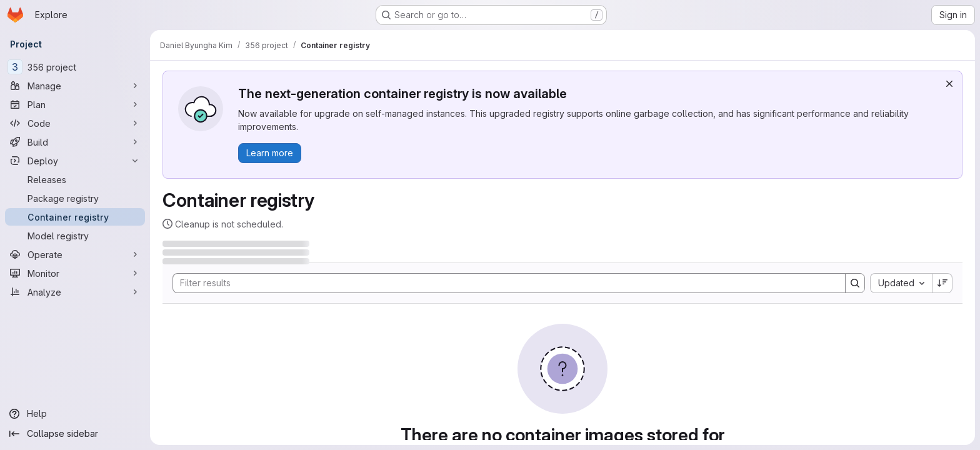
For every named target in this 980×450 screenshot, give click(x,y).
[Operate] (75, 254)
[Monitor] (75, 273)
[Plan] (75, 104)
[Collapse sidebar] (75, 434)
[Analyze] (75, 292)
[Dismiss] (949, 84)
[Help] (75, 414)
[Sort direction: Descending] (942, 283)
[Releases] (75, 179)
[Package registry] (75, 198)
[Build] (75, 142)
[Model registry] (75, 236)
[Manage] (75, 86)
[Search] (503, 283)
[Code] (75, 123)
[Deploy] (75, 161)
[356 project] (75, 67)
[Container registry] (75, 217)
